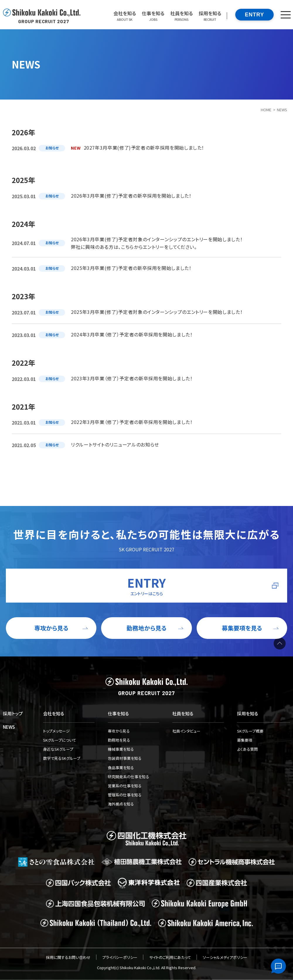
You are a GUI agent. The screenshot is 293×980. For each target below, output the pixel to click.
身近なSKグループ (58, 749)
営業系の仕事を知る (125, 786)
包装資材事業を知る (125, 758)
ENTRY (255, 15)
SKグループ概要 (250, 731)
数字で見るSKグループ (62, 758)
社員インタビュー (186, 731)
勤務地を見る (119, 740)
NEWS (9, 727)
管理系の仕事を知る (125, 795)
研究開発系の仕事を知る (128, 777)
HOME (266, 110)
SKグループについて (60, 740)
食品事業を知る (121, 768)
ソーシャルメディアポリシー (225, 957)
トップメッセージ (56, 731)
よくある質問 (247, 749)
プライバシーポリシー (120, 957)
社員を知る (183, 713)
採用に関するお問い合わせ (68, 957)
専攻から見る (119, 731)
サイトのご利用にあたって (170, 957)
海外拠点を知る (121, 804)
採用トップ (13, 713)
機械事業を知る (121, 749)
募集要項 (245, 740)
